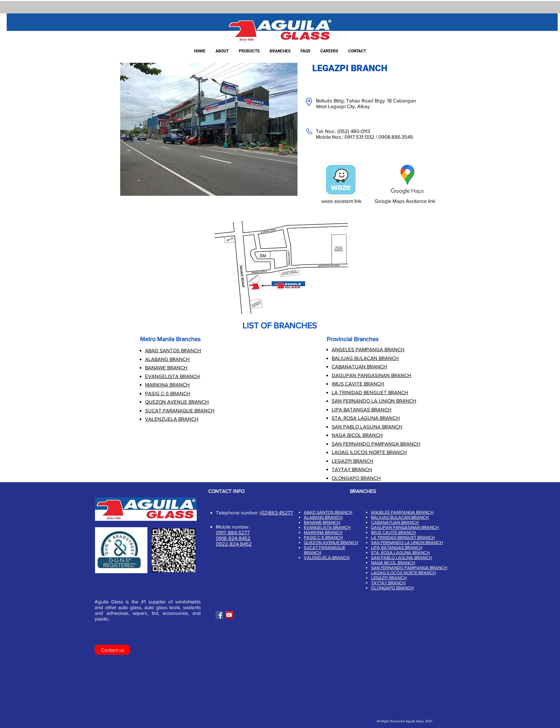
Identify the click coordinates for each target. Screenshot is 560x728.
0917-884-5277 (233, 532)
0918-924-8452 (233, 538)
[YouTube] (229, 615)
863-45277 (281, 513)
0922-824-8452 (234, 544)
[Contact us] (112, 650)
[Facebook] (219, 615)
